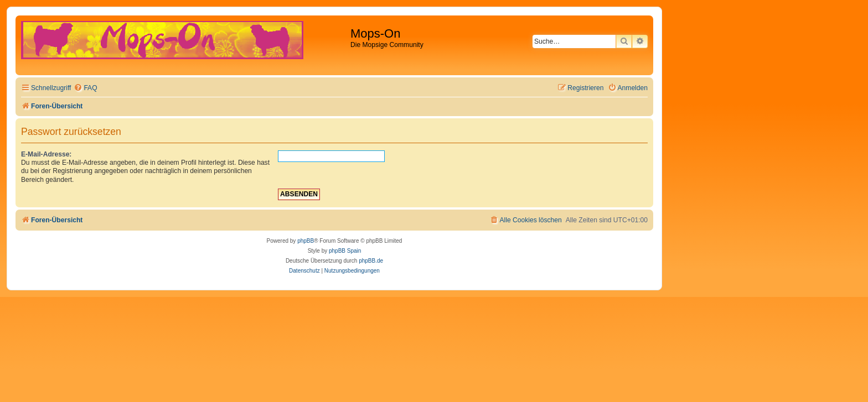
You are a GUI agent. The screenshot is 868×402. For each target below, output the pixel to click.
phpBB (306, 241)
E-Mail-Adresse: (46, 154)
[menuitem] (85, 88)
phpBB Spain (345, 251)
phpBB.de (371, 261)
